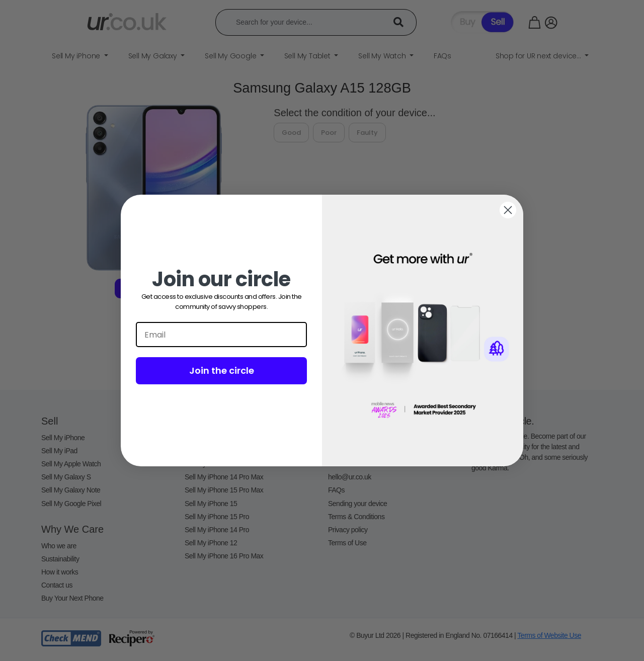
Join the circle (222, 370)
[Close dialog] (508, 210)
